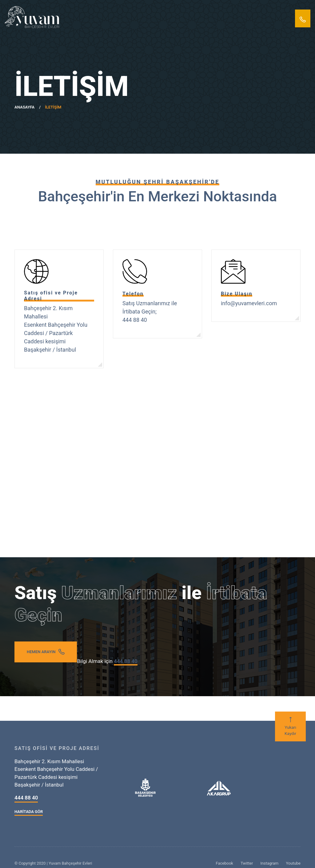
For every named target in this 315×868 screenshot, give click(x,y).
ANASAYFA (24, 107)
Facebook (224, 863)
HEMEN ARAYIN (46, 652)
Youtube (293, 863)
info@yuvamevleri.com (249, 303)
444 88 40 (26, 798)
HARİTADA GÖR (29, 812)
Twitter (247, 863)
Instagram (270, 863)
